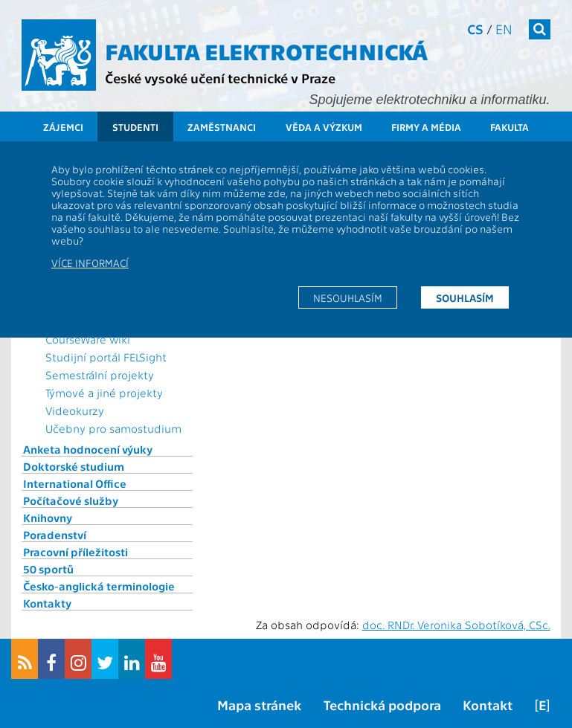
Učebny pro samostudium (113, 428)
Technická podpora (382, 705)
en (504, 29)
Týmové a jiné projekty (104, 393)
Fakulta (510, 127)
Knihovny (48, 518)
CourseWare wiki (88, 339)
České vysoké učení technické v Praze (220, 78)
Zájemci (63, 127)
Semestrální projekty (100, 375)
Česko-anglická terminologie (99, 586)
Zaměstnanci (222, 127)
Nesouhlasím (348, 297)
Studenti (135, 127)
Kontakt (488, 705)
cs (475, 29)
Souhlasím (465, 297)
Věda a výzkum (324, 127)
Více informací (90, 262)
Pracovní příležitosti (75, 552)
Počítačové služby (71, 500)
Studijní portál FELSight (106, 357)
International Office (75, 483)
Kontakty (47, 603)
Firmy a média (426, 127)
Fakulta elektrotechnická (266, 51)
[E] (542, 705)
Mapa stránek (259, 705)
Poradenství (55, 535)
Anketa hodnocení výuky (88, 449)
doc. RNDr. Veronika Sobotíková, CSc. (456, 625)
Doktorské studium (74, 466)
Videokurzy (75, 410)
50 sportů (48, 569)
